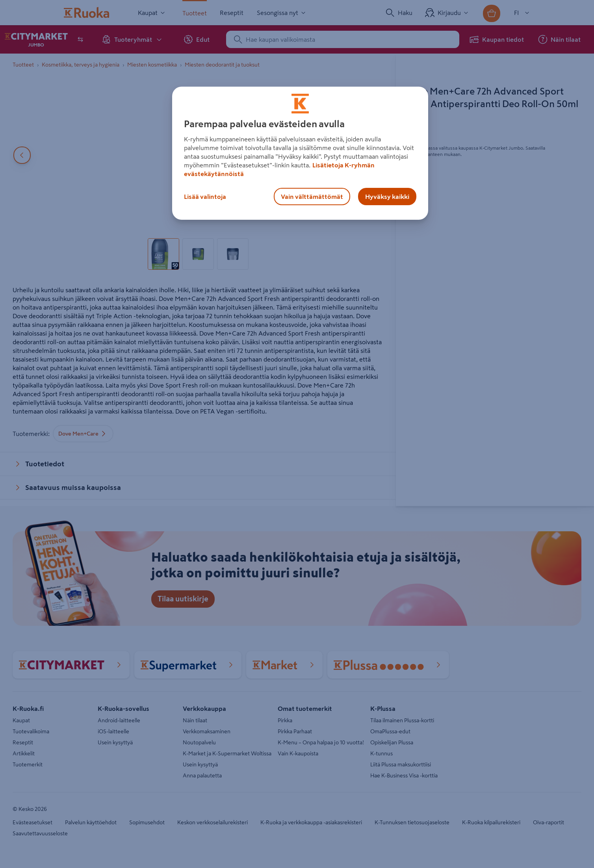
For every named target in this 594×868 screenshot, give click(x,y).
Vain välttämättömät (312, 197)
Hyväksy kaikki (387, 197)
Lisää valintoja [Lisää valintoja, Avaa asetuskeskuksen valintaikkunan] (205, 197)
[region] (300, 153)
